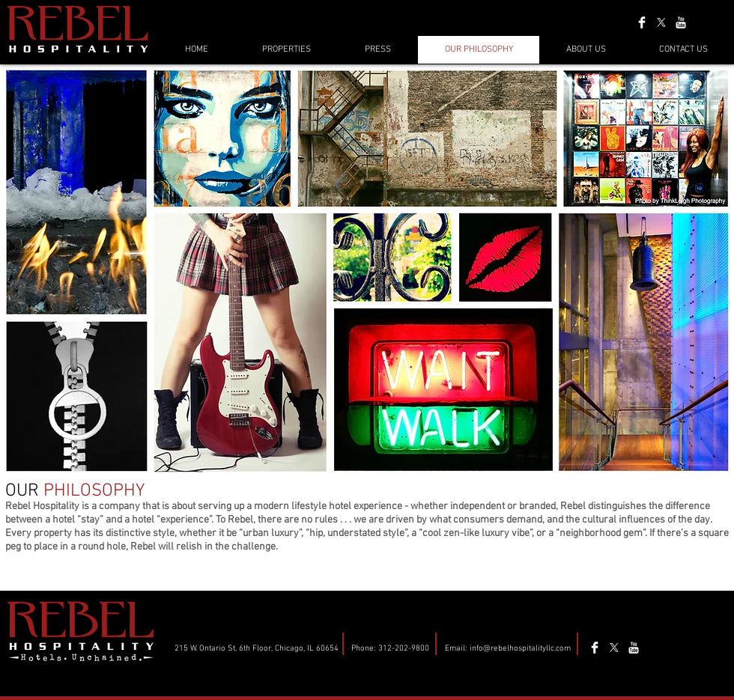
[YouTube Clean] (681, 22)
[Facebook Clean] (642, 22)
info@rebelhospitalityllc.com (520, 649)
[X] (661, 22)
